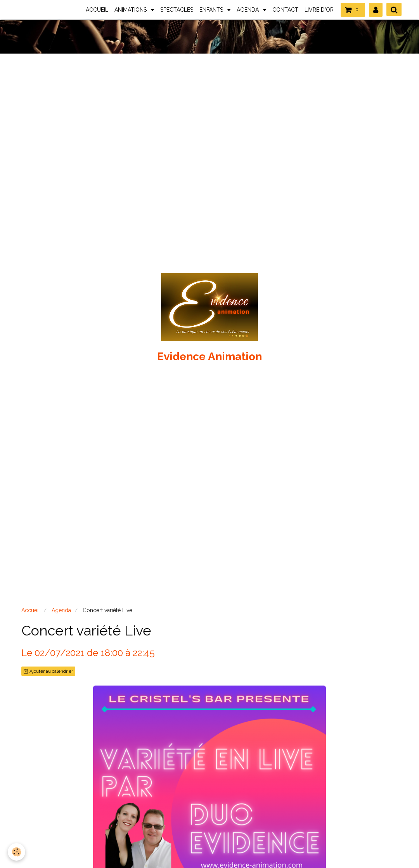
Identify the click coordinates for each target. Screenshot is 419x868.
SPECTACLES (177, 10)
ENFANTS (212, 10)
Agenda (61, 610)
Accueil (31, 610)
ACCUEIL (97, 10)
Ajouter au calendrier (48, 671)
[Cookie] (16, 852)
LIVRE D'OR (319, 10)
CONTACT (285, 10)
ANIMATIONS (131, 10)
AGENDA (248, 10)
